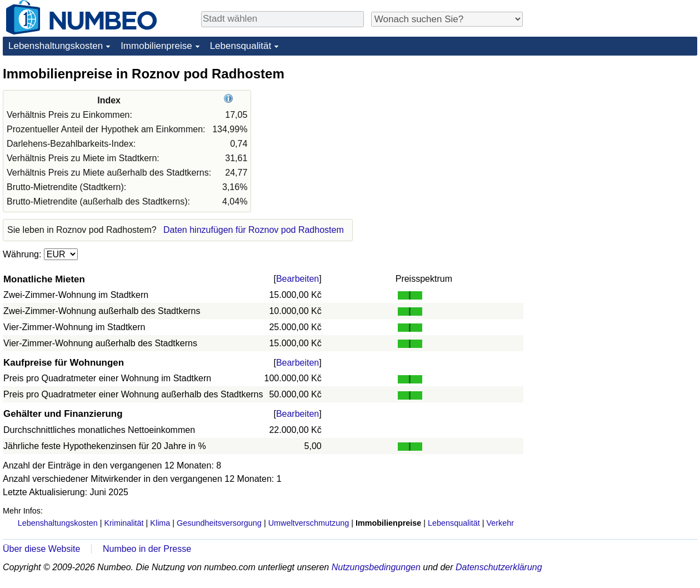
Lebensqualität (241, 46)
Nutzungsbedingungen (376, 567)
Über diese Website (41, 549)
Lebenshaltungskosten (56, 46)
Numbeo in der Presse (147, 549)
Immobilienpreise (156, 46)
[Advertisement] (614, 134)
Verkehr (500, 523)
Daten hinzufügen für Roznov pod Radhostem (254, 230)
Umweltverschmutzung (309, 523)
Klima (160, 523)
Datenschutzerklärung (499, 567)
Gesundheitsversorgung (219, 523)
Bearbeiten (297, 279)
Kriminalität (124, 523)
